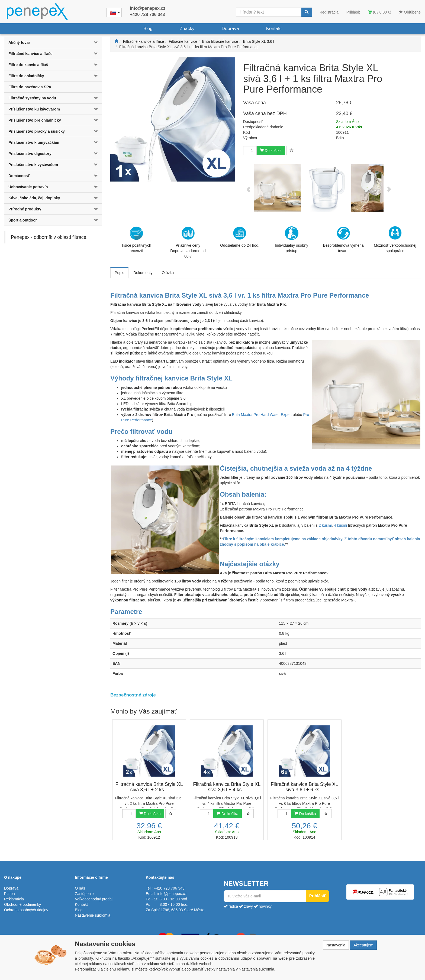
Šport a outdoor (23, 220)
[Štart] (116, 41)
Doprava (230, 29)
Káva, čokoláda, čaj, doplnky (34, 198)
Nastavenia (336, 945)
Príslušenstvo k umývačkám (34, 142)
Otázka (168, 273)
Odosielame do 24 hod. (240, 237)
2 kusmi (325, 525)
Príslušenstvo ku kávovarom (34, 109)
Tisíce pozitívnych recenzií (136, 240)
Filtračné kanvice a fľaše (30, 54)
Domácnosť (19, 176)
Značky (187, 29)
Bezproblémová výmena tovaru (343, 240)
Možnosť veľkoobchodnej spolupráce (395, 239)
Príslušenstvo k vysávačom (33, 165)
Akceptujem (363, 945)
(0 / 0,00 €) (380, 12)
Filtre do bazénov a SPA (30, 87)
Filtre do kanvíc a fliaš (28, 65)
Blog (148, 29)
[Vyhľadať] (307, 12)
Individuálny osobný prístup (292, 240)
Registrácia (329, 12)
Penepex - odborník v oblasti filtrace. (49, 237)
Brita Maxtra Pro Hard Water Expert (262, 415)
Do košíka (271, 151)
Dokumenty (143, 273)
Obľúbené (410, 12)
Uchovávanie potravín (28, 187)
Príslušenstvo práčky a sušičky (37, 131)
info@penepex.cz (148, 8)
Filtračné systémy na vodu (32, 98)
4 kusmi (340, 525)
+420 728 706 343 (147, 14)
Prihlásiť (353, 12)
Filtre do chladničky (26, 76)
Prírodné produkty (25, 209)
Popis (119, 273)
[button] (94, 43)
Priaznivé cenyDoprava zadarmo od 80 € (188, 242)
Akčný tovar (19, 43)
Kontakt (274, 29)
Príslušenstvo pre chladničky (35, 120)
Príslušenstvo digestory (30, 154)
